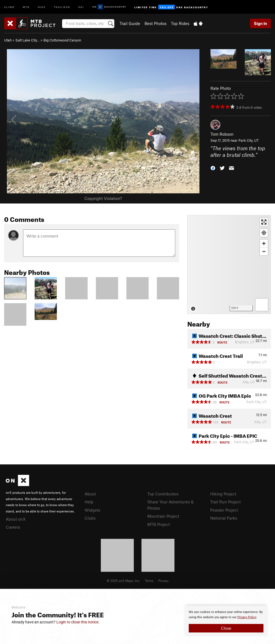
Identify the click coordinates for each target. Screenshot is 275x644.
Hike (42, 7)
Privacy (163, 581)
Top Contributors (163, 494)
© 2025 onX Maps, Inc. (123, 581)
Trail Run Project (225, 502)
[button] (213, 168)
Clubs (90, 518)
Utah (8, 40)
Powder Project (224, 510)
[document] (226, 621)
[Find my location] (264, 233)
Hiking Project (223, 494)
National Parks (224, 518)
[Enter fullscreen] (264, 222)
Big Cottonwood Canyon (62, 40)
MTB (26, 7)
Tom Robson (222, 134)
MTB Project (159, 524)
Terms (149, 581)
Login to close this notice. (78, 622)
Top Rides (180, 23)
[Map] (229, 264)
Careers (13, 527)
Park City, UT (249, 140)
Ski (81, 7)
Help (89, 502)
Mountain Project (163, 516)
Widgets (92, 510)
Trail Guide (130, 23)
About (90, 494)
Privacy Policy (247, 617)
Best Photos (155, 23)
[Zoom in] (264, 243)
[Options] (262, 305)
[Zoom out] (264, 251)
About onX (16, 519)
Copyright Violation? (103, 198)
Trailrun (62, 7)
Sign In (260, 23)
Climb (9, 7)
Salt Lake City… (27, 40)
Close (226, 628)
